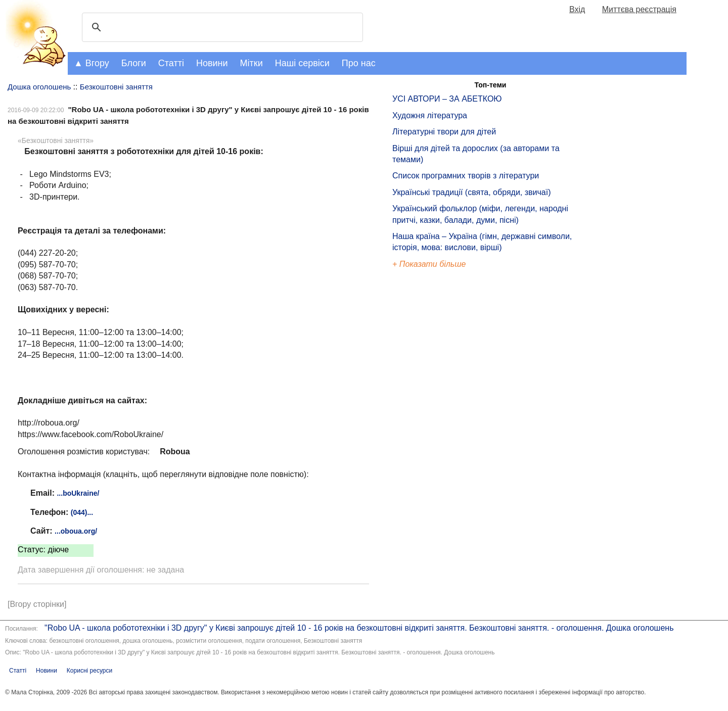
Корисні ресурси (89, 671)
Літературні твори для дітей (444, 132)
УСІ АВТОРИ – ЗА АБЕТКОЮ (447, 99)
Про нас (359, 63)
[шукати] (221, 27)
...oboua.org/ (76, 531)
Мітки (252, 63)
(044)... (82, 512)
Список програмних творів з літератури (466, 176)
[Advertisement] (439, 442)
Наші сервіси (302, 63)
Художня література (430, 115)
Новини (212, 63)
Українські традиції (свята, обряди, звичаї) (472, 192)
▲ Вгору (92, 63)
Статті (171, 63)
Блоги (134, 63)
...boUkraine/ (78, 493)
